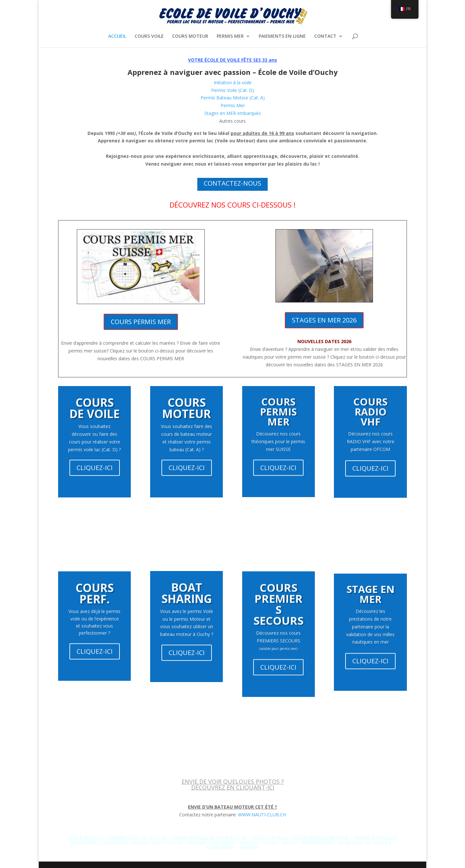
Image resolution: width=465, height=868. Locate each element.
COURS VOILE (149, 36)
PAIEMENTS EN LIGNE (282, 36)
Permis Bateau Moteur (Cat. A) (233, 98)
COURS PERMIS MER (141, 322)
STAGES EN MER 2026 (324, 320)
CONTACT (325, 36)
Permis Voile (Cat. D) (233, 90)
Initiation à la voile (233, 82)
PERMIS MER (230, 36)
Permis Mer (233, 105)
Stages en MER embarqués (233, 113)
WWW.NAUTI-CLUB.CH (262, 815)
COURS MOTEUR (190, 36)
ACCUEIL (117, 36)
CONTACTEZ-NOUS (232, 183)
